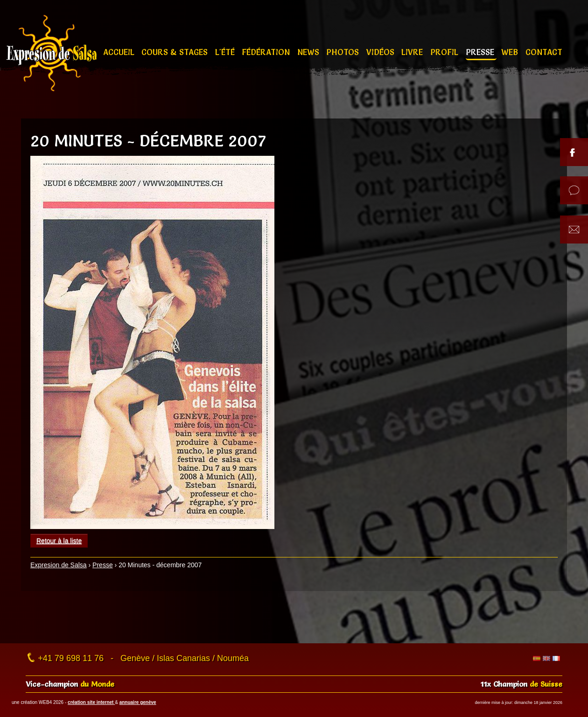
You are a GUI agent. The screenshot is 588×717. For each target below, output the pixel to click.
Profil (445, 52)
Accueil (120, 52)
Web (511, 52)
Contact (544, 52)
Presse (481, 52)
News (309, 52)
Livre (413, 52)
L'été (226, 52)
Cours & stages (176, 52)
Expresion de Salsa (59, 565)
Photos (344, 52)
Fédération (267, 52)
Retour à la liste (59, 541)
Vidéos (381, 52)
